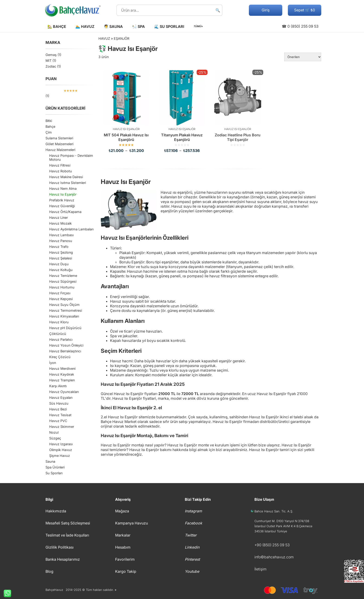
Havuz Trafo (59, 247)
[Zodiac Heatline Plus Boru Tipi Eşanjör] (238, 108)
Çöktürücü (58, 334)
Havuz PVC (58, 421)
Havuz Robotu (61, 171)
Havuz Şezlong (61, 252)
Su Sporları (54, 473)
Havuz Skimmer (62, 427)
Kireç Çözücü (60, 357)
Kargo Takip (126, 571)
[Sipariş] (303, 57)
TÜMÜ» (198, 26)
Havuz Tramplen (62, 380)
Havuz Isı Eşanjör (63, 194)
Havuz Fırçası (60, 293)
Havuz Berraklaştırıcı (65, 351)
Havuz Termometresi (66, 310)
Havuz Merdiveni (62, 368)
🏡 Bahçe (57, 26)
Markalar (123, 535)
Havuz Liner (58, 218)
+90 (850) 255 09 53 (272, 545)
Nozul (54, 432)
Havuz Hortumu (62, 287)
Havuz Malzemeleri (60, 150)
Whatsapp (6, 593)
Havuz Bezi (58, 409)
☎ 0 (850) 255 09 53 (300, 26)
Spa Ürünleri (55, 467)
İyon (53, 363)
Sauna (50, 461)
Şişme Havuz (60, 456)
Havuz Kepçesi (61, 299)
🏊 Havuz (85, 26)
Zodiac (51, 66)
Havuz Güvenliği (62, 206)
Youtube (192, 571)
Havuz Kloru (59, 322)
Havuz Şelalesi (61, 258)
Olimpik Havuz (61, 450)
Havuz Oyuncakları (64, 392)
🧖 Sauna (113, 26)
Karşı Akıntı (58, 386)
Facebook (193, 523)
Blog (49, 571)
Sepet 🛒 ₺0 (305, 10)
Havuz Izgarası (61, 444)
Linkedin (192, 547)
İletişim (260, 569)
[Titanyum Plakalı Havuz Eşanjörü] (182, 111)
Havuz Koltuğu (61, 270)
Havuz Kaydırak (62, 374)
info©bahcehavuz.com (274, 557)
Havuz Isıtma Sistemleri (68, 183)
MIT (49, 61)
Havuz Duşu (59, 264)
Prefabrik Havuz (62, 200)
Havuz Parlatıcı (61, 339)
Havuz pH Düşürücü (65, 328)
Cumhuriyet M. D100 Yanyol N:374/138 (282, 521)
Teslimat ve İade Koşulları (67, 535)
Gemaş (51, 55)
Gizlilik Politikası (60, 547)
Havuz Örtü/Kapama (65, 212)
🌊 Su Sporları (169, 26)
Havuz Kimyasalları (64, 316)
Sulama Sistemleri (59, 138)
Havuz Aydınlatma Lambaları (71, 229)
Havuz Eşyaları (61, 398)
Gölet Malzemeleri (59, 144)
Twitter (191, 535)
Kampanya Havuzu (132, 523)
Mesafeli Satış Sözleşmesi (68, 523)
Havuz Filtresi (60, 165)
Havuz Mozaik (60, 223)
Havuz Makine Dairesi (66, 177)
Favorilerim (125, 559)
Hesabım (123, 547)
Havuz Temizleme (63, 276)
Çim (49, 132)
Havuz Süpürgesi (63, 281)
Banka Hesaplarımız (63, 559)
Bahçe (50, 126)
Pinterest (192, 559)
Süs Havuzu (59, 403)
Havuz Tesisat (60, 415)
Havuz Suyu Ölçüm (64, 305)
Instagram (193, 511)
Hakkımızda (56, 511)
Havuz (104, 38)
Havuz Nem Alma (63, 188)
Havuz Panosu (61, 241)
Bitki (49, 121)
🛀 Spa (138, 26)
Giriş (266, 10)
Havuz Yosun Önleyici (66, 345)
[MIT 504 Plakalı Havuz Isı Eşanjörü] (126, 111)
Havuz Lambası (61, 235)
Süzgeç (55, 438)
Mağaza (122, 511)
